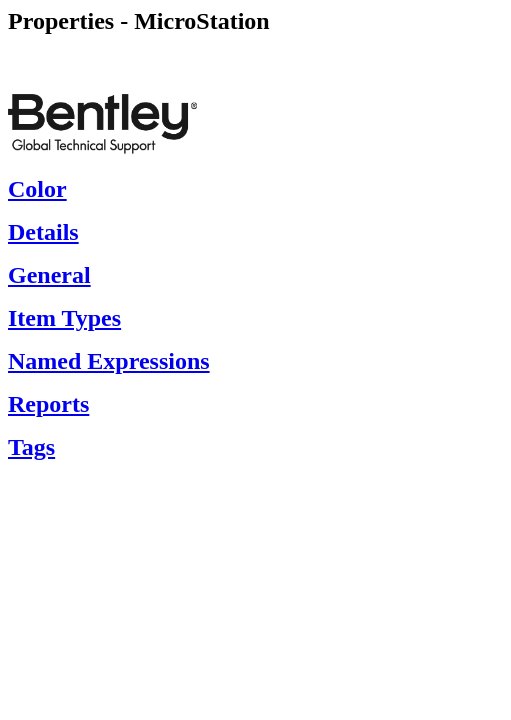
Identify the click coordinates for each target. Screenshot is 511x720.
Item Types (64, 318)
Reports (48, 404)
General (49, 275)
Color (37, 189)
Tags (31, 447)
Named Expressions (109, 361)
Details (43, 232)
